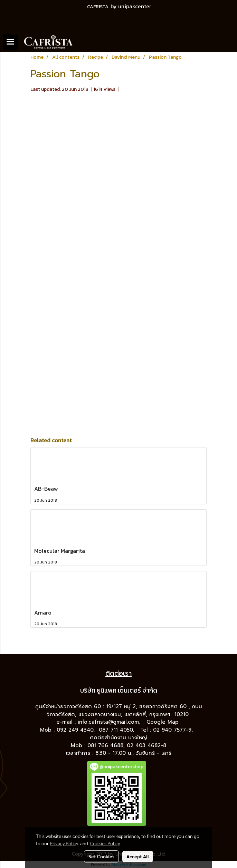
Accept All (138, 856)
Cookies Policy (105, 843)
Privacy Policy (64, 843)
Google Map (164, 722)
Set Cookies (101, 856)
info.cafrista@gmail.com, (110, 722)
